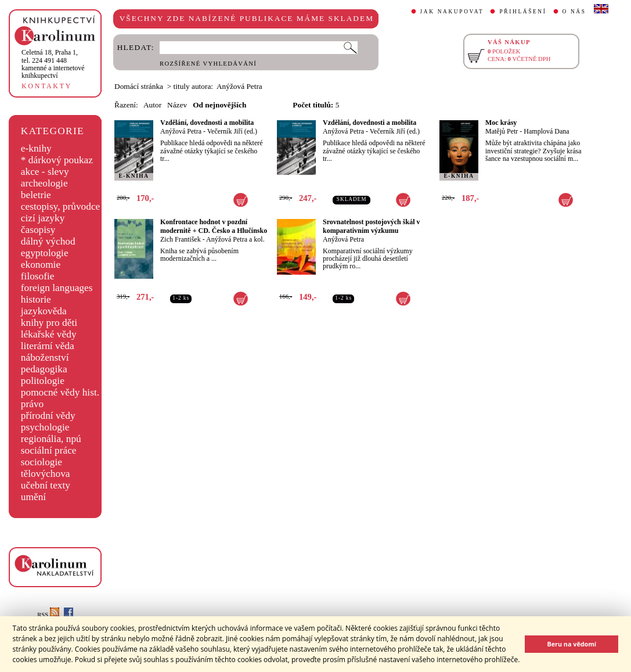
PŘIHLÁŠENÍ (523, 12)
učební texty (46, 485)
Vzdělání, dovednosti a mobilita (207, 123)
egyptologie (45, 253)
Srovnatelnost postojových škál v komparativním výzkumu (371, 226)
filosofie (38, 276)
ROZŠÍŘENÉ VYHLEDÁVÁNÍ (208, 64)
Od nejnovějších (219, 105)
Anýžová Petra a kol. (235, 239)
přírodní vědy (48, 416)
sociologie (42, 462)
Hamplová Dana (546, 131)
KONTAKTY (47, 86)
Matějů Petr (502, 131)
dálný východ (48, 241)
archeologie (44, 183)
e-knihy (36, 148)
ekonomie (41, 265)
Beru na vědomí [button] (571, 644)
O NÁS (574, 12)
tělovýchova (46, 474)
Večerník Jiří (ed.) (232, 131)
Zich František (181, 239)
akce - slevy (45, 172)
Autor (152, 105)
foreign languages (57, 288)
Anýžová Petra (181, 131)
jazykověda (44, 311)
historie (36, 299)
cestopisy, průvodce (61, 206)
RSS (48, 615)
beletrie (36, 195)
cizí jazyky (43, 218)
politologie (43, 381)
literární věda (48, 346)
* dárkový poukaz (57, 160)
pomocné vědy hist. (60, 392)
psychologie (45, 427)
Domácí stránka (139, 86)
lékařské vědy (49, 334)
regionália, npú (51, 439)
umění (33, 497)
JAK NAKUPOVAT (452, 12)
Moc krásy (501, 123)
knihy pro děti (49, 323)
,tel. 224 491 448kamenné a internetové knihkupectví (53, 64)
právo (32, 404)
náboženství (45, 357)
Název (177, 105)
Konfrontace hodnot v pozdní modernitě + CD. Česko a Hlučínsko (214, 226)
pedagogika (44, 369)
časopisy (38, 230)
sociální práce (49, 450)
